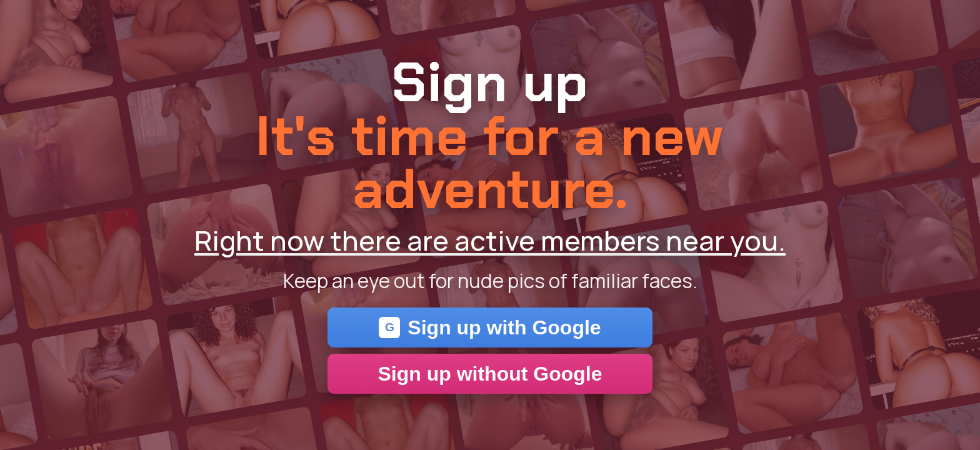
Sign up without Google (490, 374)
